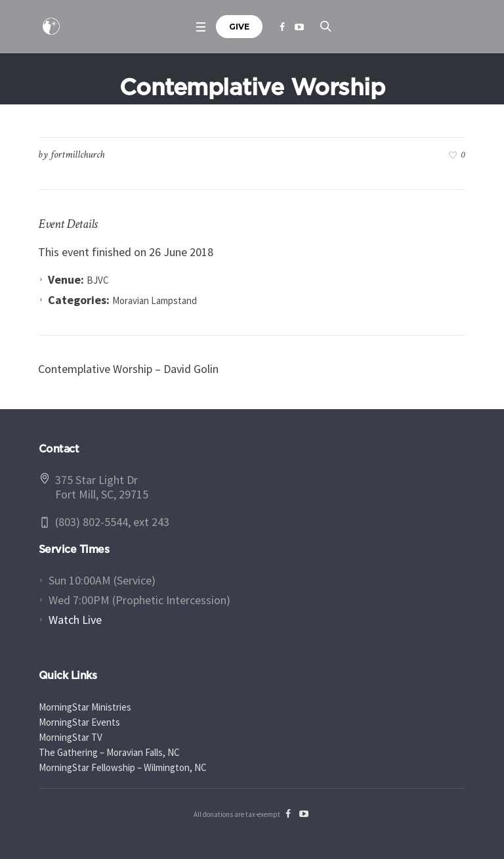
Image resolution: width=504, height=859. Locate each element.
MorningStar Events (79, 722)
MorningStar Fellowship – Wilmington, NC (123, 767)
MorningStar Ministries (85, 707)
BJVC (98, 280)
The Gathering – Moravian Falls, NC (109, 752)
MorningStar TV (71, 737)
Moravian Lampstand (155, 300)
